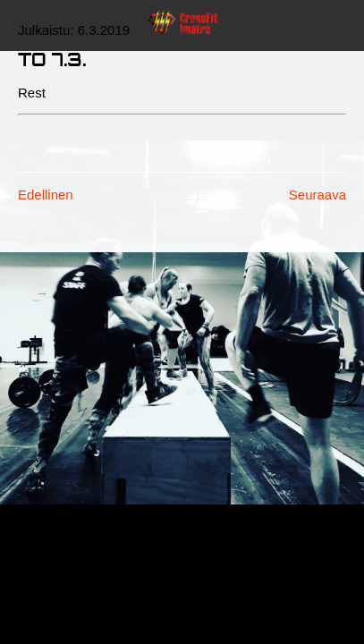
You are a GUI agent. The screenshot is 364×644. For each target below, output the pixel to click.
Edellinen (46, 195)
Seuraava (317, 195)
